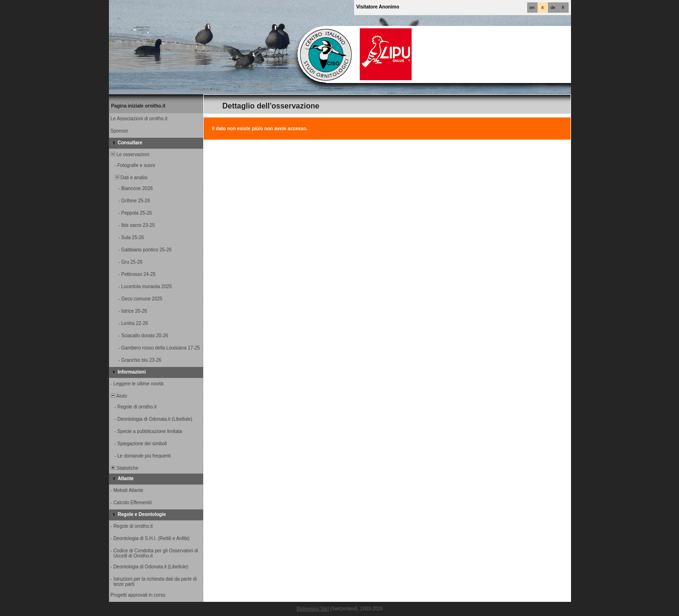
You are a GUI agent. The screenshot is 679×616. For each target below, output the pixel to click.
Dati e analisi (129, 178)
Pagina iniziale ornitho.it (138, 106)
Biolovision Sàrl (313, 609)
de (553, 8)
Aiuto (119, 396)
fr (563, 8)
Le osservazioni (130, 154)
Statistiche (124, 468)
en (532, 8)
